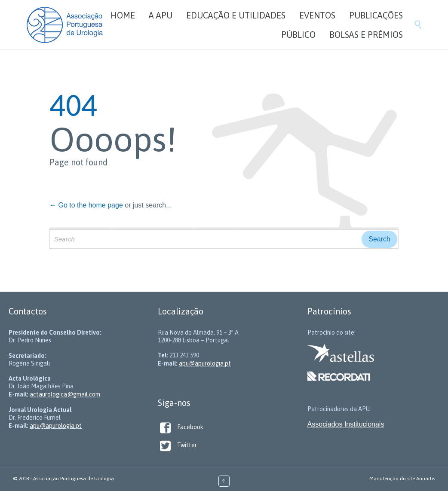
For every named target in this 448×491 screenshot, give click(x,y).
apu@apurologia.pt (56, 426)
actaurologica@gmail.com (65, 394)
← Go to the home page (86, 205)
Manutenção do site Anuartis (402, 479)
